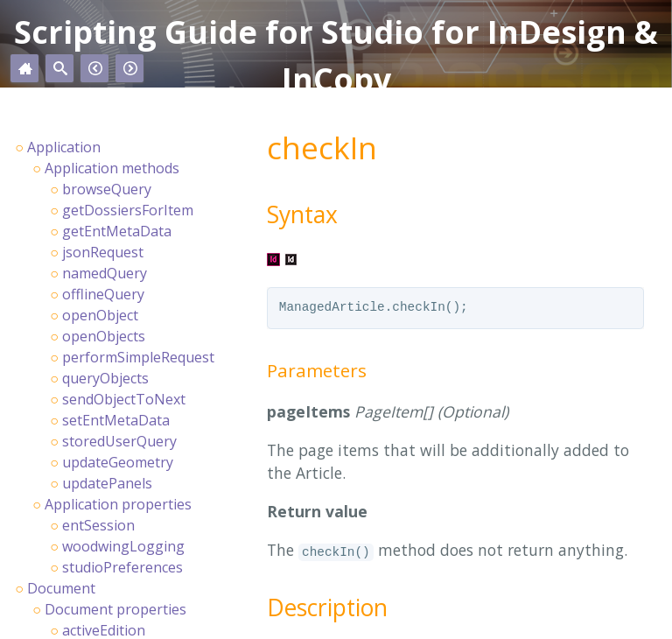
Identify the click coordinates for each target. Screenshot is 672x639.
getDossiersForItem (128, 210)
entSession (98, 525)
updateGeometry (118, 462)
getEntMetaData (117, 231)
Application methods (112, 168)
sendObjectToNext (124, 399)
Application (64, 147)
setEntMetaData (116, 420)
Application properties (118, 504)
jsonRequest (103, 252)
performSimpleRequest (138, 357)
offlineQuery (103, 294)
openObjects (104, 336)
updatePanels (107, 483)
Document (61, 588)
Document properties (115, 609)
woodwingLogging (123, 546)
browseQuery (107, 189)
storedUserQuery (119, 441)
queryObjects (105, 378)
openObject (100, 315)
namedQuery (105, 273)
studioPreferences (122, 567)
